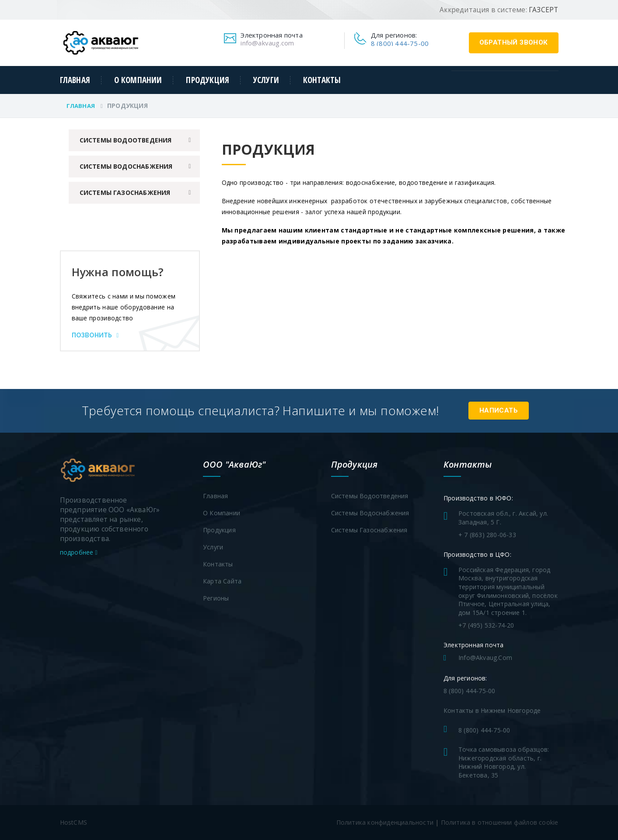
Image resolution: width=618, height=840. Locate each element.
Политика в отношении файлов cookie (500, 822)
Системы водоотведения (126, 140)
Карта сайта (222, 581)
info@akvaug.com (267, 43)
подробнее (79, 552)
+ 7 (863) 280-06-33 (487, 535)
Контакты (322, 80)
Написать (499, 410)
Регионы (216, 598)
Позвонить (95, 335)
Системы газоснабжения (125, 193)
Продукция (208, 80)
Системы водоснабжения (126, 166)
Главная (75, 80)
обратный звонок (514, 42)
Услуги (266, 80)
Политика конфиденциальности (385, 822)
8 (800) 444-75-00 (400, 43)
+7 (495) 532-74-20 (486, 625)
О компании (138, 80)
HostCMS (73, 822)
